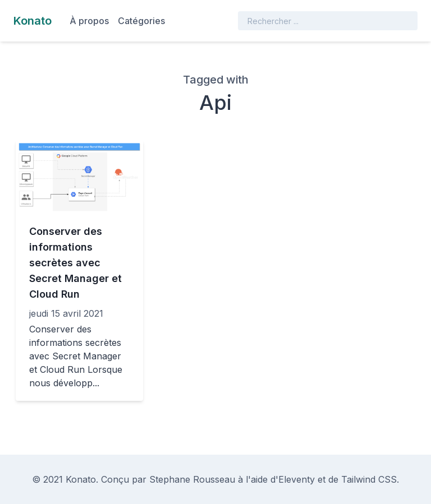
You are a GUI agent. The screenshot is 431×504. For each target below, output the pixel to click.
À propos (89, 21)
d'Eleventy (293, 479)
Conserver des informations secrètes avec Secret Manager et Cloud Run (75, 263)
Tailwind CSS (369, 479)
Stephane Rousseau (192, 479)
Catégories (141, 21)
